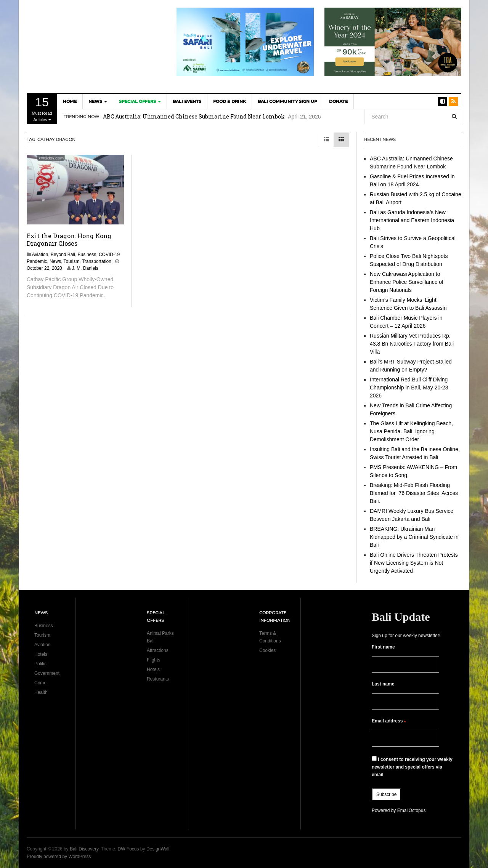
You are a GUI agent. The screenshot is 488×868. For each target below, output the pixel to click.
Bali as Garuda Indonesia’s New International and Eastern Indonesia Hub (412, 220)
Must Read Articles (42, 109)
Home (70, 101)
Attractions (158, 650)
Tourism (72, 261)
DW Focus (128, 849)
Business (87, 255)
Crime (40, 683)
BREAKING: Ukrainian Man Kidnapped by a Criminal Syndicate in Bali (414, 537)
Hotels (41, 654)
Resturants (158, 679)
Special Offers (140, 101)
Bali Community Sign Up (287, 101)
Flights (153, 660)
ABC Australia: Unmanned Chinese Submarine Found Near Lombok (194, 116)
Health (41, 692)
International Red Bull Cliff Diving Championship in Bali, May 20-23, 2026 (410, 388)
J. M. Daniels (85, 268)
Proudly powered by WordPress (59, 857)
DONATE (338, 101)
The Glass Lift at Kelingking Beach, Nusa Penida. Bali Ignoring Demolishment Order (411, 431)
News (98, 101)
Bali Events (187, 101)
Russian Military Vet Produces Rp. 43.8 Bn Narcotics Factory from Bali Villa (412, 344)
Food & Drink (230, 101)
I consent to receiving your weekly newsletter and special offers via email (412, 767)
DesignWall (158, 849)
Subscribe (386, 794)
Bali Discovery (84, 849)
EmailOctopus (412, 810)
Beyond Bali (63, 255)
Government (47, 673)
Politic (40, 664)
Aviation (40, 255)
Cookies (267, 650)
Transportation (97, 261)
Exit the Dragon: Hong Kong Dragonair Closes (69, 239)
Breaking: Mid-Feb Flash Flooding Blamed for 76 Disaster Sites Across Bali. (414, 493)
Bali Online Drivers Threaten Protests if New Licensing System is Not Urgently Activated (414, 563)
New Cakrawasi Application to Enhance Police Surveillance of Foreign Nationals (407, 282)
